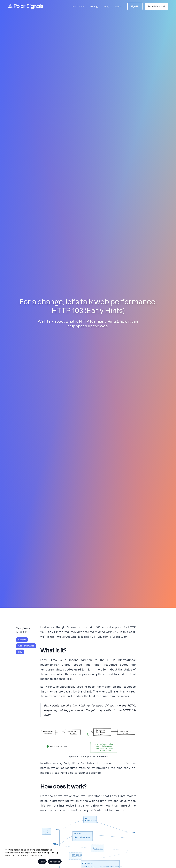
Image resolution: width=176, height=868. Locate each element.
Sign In (118, 6)
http (20, 652)
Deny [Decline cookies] (42, 861)
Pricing (94, 6)
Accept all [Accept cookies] (55, 861)
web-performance (26, 646)
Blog (106, 6)
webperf (22, 640)
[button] (88, 738)
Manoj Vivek (23, 628)
